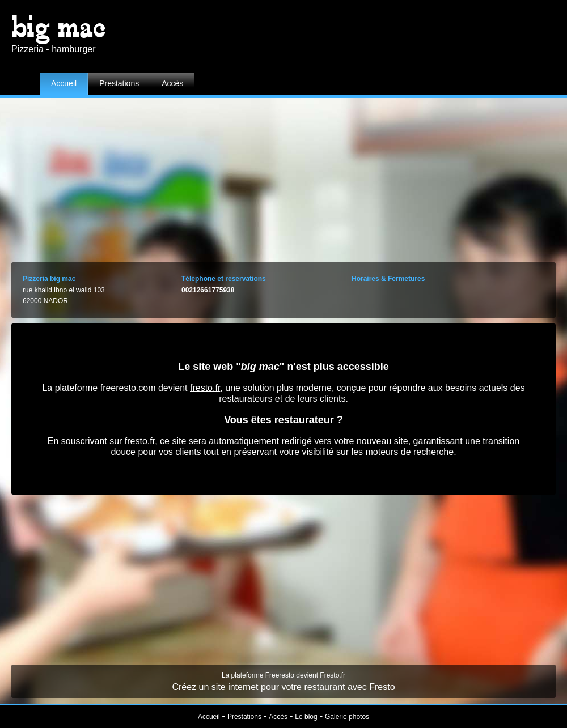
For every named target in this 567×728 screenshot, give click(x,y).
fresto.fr (205, 388)
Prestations (119, 83)
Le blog (306, 717)
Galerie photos (347, 717)
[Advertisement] (284, 177)
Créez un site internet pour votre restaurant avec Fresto (283, 687)
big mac (59, 27)
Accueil (64, 83)
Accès (172, 83)
